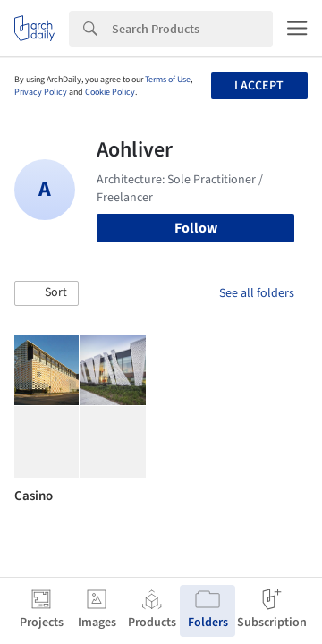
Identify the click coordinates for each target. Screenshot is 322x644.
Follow (196, 228)
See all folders (257, 293)
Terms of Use (168, 80)
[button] (47, 293)
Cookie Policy (110, 92)
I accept (259, 86)
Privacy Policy (41, 92)
